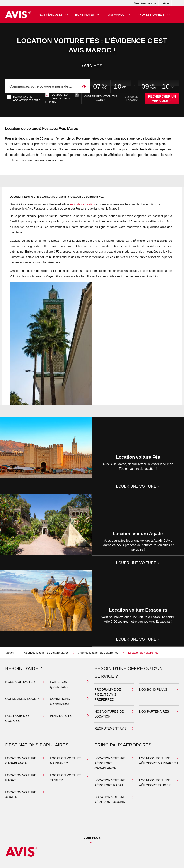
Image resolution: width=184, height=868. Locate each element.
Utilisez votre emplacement (84, 87)
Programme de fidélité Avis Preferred (108, 694)
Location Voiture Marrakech (65, 761)
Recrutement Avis (111, 728)
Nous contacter (20, 682)
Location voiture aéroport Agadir (110, 800)
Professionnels (152, 14)
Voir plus (92, 838)
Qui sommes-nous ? (22, 699)
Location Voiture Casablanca (21, 761)
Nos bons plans (153, 689)
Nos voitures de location (109, 714)
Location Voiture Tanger (65, 778)
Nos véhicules (51, 14)
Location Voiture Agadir (21, 795)
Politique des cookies (17, 718)
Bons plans (85, 14)
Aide (166, 3)
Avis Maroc (116, 14)
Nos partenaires (154, 711)
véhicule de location (82, 204)
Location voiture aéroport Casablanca (110, 763)
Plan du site (61, 716)
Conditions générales (60, 701)
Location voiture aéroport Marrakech (159, 761)
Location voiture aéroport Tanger (155, 783)
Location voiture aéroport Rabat (110, 783)
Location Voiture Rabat (21, 778)
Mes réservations (145, 3)
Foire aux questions (59, 684)
